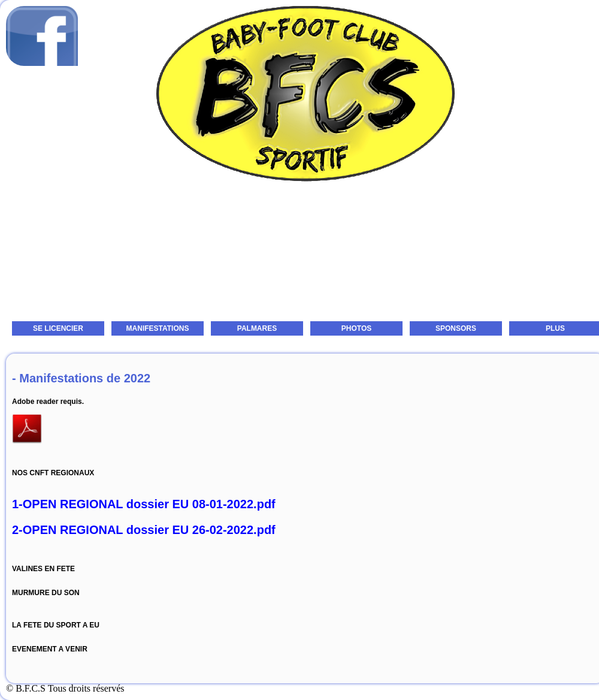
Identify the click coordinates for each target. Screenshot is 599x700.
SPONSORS (456, 328)
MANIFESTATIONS (158, 328)
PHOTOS (356, 328)
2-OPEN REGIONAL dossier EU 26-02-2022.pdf (144, 530)
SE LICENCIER (58, 328)
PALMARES (257, 328)
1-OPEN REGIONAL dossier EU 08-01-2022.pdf (144, 504)
